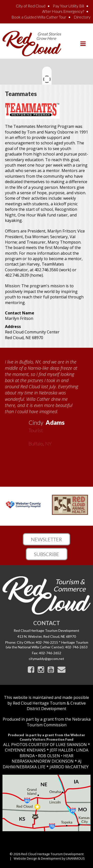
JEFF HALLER (61, 750)
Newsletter (46, 539)
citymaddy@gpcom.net (46, 659)
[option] (46, 401)
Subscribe (47, 554)
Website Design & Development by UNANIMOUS (49, 858)
